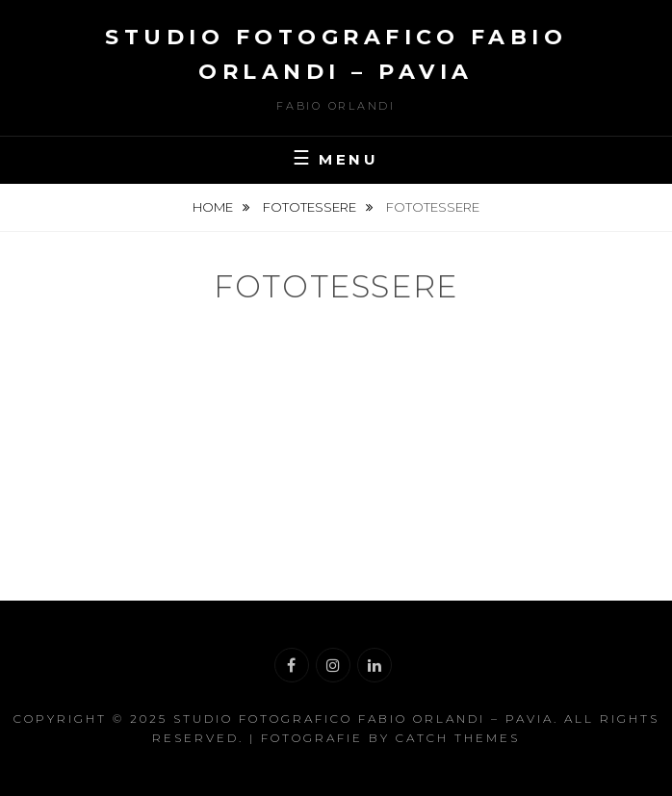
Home (214, 207)
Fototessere (311, 207)
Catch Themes (458, 738)
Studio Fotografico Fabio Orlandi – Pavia (363, 719)
